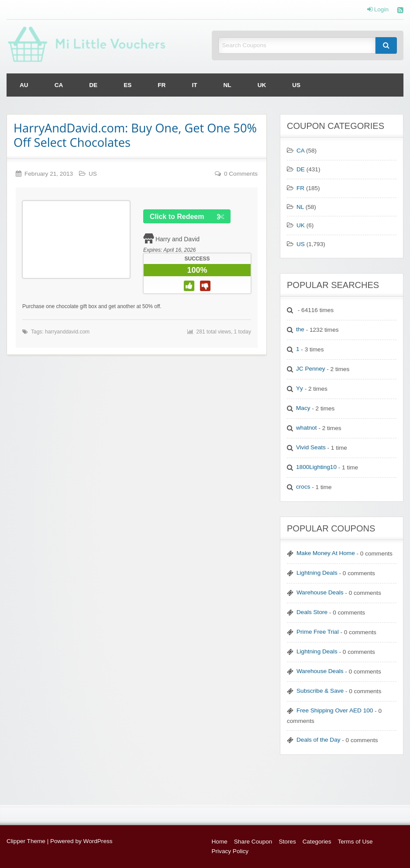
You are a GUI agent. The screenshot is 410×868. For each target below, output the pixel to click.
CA (59, 85)
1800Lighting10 (316, 467)
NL (227, 85)
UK (262, 85)
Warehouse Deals (320, 592)
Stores (287, 842)
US (296, 85)
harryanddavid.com (67, 332)
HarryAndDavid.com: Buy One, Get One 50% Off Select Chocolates (135, 135)
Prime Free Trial (318, 632)
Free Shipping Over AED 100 (335, 710)
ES (127, 85)
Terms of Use (355, 842)
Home (220, 842)
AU (24, 85)
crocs (303, 487)
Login (378, 10)
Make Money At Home (326, 553)
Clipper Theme (26, 841)
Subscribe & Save (320, 691)
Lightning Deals (317, 573)
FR (162, 85)
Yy (300, 388)
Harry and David (177, 239)
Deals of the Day (319, 740)
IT (194, 85)
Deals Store (312, 612)
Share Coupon (253, 842)
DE (93, 85)
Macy (303, 408)
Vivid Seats (311, 447)
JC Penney (311, 369)
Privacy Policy (230, 851)
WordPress (98, 841)
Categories (317, 842)
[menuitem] (24, 85)
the (300, 329)
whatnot (307, 428)
